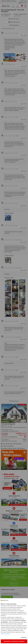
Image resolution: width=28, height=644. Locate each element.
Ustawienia (24, 637)
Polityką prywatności (5, 634)
